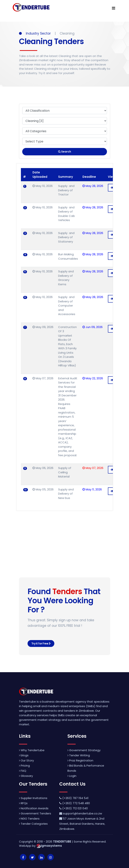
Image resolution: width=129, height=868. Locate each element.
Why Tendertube (32, 750)
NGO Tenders (29, 819)
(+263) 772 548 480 (75, 803)
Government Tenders (35, 813)
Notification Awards (34, 808)
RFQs (23, 803)
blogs (24, 755)
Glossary (26, 776)
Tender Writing (79, 755)
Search (65, 152)
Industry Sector (35, 33)
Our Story (26, 760)
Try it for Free (41, 643)
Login (72, 776)
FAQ (23, 771)
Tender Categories (33, 824)
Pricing (24, 766)
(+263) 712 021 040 (74, 808)
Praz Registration (80, 760)
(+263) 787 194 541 (74, 798)
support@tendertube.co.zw (81, 813)
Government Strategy (84, 750)
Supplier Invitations (33, 798)
